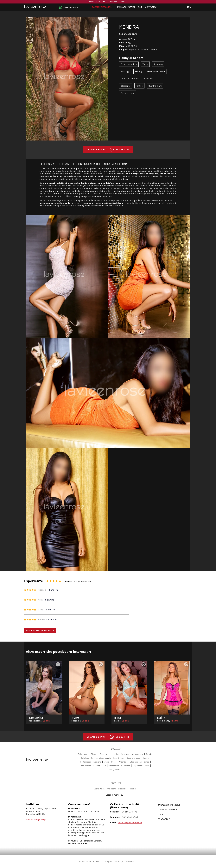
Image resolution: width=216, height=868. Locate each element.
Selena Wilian (99, 789)
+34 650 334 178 (71, 7)
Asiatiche (97, 762)
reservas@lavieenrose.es (130, 823)
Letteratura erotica (130, 79)
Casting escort (100, 766)
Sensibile (149, 79)
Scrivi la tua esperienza (40, 631)
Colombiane (83, 754)
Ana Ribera (111, 789)
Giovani (94, 754)
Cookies (130, 862)
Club (140, 7)
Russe (114, 762)
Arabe (106, 762)
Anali (147, 766)
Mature (91, 2)
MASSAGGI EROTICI (126, 7)
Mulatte (102, 2)
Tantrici (139, 86)
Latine (116, 754)
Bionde (149, 754)
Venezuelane (138, 754)
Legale (109, 862)
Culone (146, 758)
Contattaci (151, 7)
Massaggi (125, 71)
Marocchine (114, 766)
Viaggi (145, 64)
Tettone (124, 2)
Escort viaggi (105, 754)
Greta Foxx (122, 789)
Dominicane (86, 766)
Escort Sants (119, 758)
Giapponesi (138, 766)
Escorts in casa (133, 758)
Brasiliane (113, 2)
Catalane (85, 758)
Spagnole (125, 754)
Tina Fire (133, 789)
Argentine (123, 762)
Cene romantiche (129, 64)
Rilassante (125, 86)
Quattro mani (155, 86)
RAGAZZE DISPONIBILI (103, 7)
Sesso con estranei (156, 71)
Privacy (119, 862)
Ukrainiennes (136, 762)
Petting (138, 71)
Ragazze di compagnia (101, 758)
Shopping (158, 64)
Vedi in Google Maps (36, 819)
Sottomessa (86, 762)
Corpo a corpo (127, 93)
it (189, 7)
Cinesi (147, 762)
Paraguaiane (115, 770)
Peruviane (126, 766)
